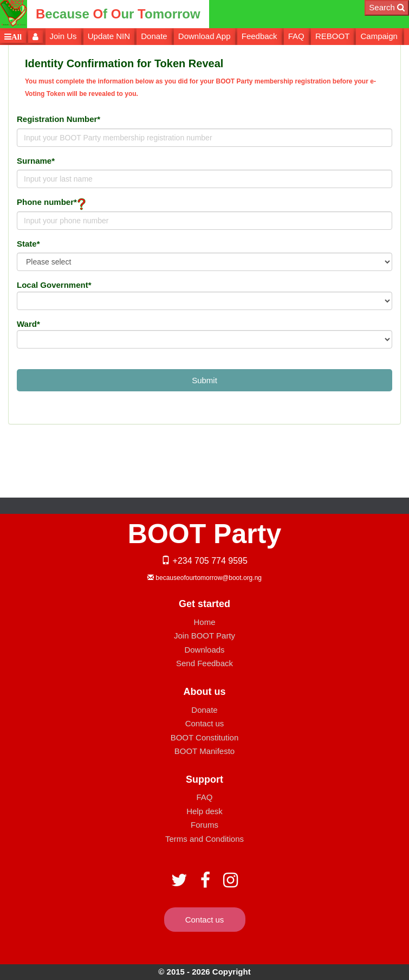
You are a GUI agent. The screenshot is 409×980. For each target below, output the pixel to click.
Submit (204, 380)
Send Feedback (204, 663)
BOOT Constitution (205, 737)
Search (387, 7)
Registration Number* (59, 119)
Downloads (204, 650)
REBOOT (332, 36)
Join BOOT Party (204, 636)
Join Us (63, 36)
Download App (204, 36)
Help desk (204, 811)
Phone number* (47, 202)
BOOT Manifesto (204, 751)
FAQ (296, 36)
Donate (154, 36)
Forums (204, 825)
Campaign (379, 36)
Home (204, 622)
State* (28, 244)
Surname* (36, 161)
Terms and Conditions (204, 839)
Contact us (205, 723)
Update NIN (109, 36)
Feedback (259, 36)
